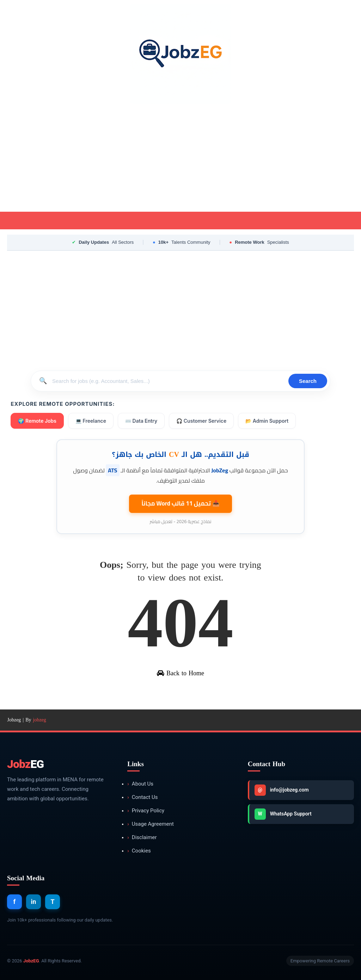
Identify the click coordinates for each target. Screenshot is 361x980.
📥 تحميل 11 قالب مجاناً (180, 503)
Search (308, 381)
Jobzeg (14, 720)
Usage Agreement (151, 824)
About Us (140, 784)
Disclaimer (142, 838)
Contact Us (142, 797)
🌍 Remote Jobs (37, 421)
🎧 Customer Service (201, 421)
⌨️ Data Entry (141, 421)
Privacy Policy (146, 811)
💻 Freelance (91, 421)
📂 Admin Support (267, 421)
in (34, 902)
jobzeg (40, 720)
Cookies (139, 851)
